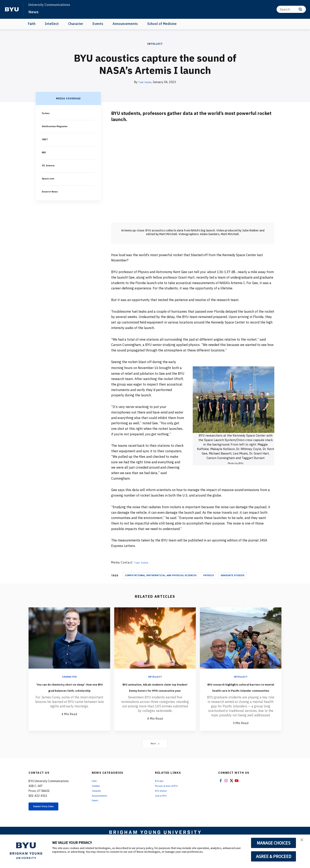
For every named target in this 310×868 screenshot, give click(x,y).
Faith (32, 24)
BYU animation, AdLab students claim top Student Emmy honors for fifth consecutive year (155, 693)
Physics (209, 575)
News (35, 11)
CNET (45, 139)
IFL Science (50, 165)
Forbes (47, 113)
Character (76, 24)
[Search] (291, 9)
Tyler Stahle (145, 82)
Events (98, 24)
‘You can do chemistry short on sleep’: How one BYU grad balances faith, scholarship (69, 690)
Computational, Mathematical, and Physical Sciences (161, 575)
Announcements (125, 24)
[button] (303, 842)
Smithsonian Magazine (57, 126)
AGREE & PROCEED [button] (274, 856)
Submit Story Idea (50, 820)
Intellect (52, 24)
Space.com (50, 178)
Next (155, 756)
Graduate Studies (232, 575)
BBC (45, 152)
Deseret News (52, 191)
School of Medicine (162, 24)
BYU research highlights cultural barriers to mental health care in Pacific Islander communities (241, 693)
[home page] (12, 9)
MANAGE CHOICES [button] (274, 843)
